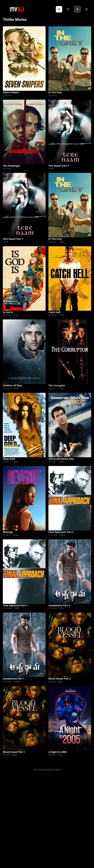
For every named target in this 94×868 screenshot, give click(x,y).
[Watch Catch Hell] (70, 278)
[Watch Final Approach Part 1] (24, 572)
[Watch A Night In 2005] (70, 718)
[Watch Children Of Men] (24, 352)
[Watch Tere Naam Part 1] (24, 205)
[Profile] (77, 9)
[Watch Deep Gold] (24, 425)
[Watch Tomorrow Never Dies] (70, 425)
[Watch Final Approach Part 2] (70, 498)
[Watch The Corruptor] (70, 352)
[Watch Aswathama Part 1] (24, 645)
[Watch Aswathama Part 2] (70, 572)
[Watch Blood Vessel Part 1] (24, 718)
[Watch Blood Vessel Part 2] (70, 645)
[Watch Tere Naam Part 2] (70, 132)
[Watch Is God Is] (24, 278)
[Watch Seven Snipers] (24, 59)
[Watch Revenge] (24, 498)
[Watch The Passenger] (24, 132)
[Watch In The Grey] (70, 59)
